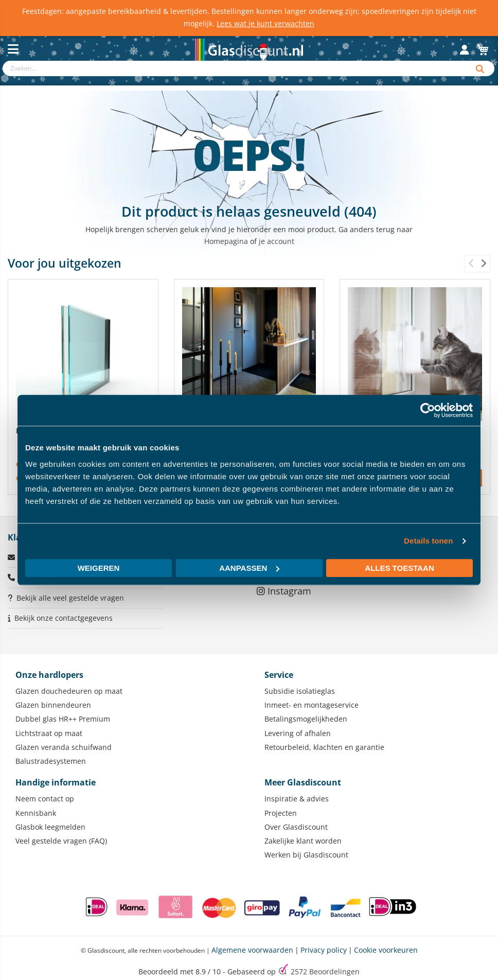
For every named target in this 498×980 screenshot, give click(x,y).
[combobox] (234, 68)
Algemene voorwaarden (252, 950)
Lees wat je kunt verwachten (265, 23)
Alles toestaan (399, 568)
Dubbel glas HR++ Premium (63, 719)
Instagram (284, 591)
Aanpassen (249, 568)
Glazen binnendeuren (53, 705)
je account (277, 241)
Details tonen (428, 541)
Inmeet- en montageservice (312, 705)
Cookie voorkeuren (386, 950)
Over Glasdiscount (296, 827)
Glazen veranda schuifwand (64, 747)
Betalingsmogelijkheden (306, 719)
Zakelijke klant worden (303, 841)
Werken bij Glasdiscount (306, 855)
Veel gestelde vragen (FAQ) (61, 841)
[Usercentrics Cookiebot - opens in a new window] (428, 410)
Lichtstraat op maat (49, 733)
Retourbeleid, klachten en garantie (324, 747)
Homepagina (226, 241)
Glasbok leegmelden (50, 827)
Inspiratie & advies (297, 799)
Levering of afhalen (298, 733)
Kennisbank (36, 813)
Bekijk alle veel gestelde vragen (70, 598)
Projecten (281, 813)
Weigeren (99, 568)
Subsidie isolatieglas (300, 691)
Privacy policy (324, 950)
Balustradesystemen (51, 761)
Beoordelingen (325, 972)
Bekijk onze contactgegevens (64, 618)
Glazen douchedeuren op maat (69, 691)
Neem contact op (45, 799)
